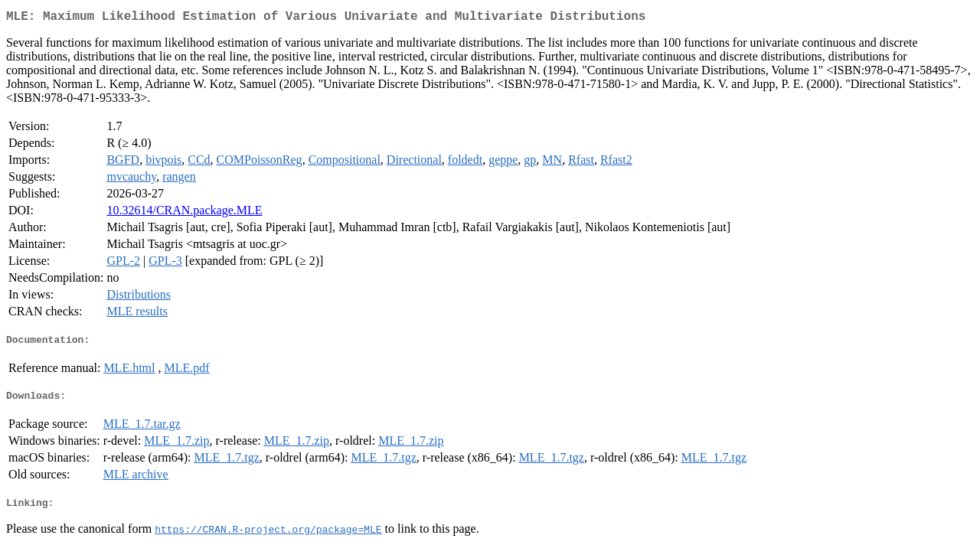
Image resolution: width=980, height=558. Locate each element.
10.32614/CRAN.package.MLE (184, 213)
